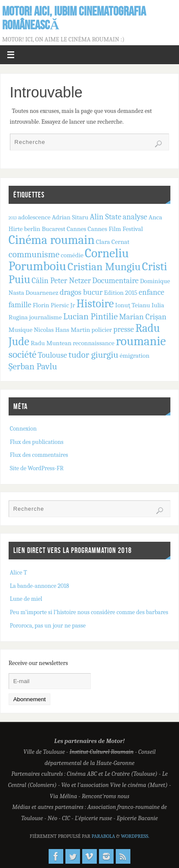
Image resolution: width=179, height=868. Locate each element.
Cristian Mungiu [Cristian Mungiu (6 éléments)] (104, 267)
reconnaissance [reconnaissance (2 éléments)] (94, 343)
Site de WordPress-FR (37, 468)
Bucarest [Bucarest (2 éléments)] (54, 229)
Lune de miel (26, 599)
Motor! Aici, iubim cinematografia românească (74, 18)
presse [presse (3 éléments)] (123, 329)
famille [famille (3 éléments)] (20, 305)
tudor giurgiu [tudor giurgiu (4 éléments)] (93, 355)
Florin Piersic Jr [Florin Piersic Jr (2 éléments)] (54, 305)
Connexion (23, 429)
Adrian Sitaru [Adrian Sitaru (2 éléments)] (70, 217)
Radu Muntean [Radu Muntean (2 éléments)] (51, 343)
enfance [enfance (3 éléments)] (151, 292)
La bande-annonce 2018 (40, 586)
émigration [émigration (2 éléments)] (134, 356)
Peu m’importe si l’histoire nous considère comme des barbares (89, 612)
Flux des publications (37, 442)
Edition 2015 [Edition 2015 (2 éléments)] (121, 293)
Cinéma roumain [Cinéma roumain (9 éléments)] (52, 240)
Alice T (19, 573)
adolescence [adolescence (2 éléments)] (34, 217)
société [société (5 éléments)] (23, 354)
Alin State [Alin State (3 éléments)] (106, 217)
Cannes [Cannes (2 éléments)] (76, 229)
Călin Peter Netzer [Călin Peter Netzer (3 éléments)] (61, 281)
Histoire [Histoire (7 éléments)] (95, 304)
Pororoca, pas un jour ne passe (48, 626)
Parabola (103, 836)
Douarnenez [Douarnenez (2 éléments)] (42, 293)
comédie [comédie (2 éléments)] (72, 255)
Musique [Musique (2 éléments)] (21, 330)
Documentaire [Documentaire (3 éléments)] (115, 281)
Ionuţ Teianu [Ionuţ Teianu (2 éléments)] (133, 305)
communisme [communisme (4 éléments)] (34, 254)
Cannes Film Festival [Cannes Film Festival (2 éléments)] (116, 229)
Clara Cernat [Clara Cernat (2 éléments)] (113, 242)
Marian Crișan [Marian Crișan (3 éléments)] (143, 317)
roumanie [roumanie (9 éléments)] (141, 341)
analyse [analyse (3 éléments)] (135, 217)
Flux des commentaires (39, 455)
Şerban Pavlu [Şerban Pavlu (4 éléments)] (33, 366)
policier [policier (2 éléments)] (102, 330)
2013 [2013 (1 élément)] (13, 218)
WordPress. (135, 836)
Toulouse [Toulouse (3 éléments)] (52, 355)
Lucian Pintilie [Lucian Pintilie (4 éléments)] (91, 316)
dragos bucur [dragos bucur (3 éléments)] (81, 292)
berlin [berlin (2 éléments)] (32, 229)
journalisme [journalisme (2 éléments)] (46, 317)
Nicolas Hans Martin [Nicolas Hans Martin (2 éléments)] (62, 330)
